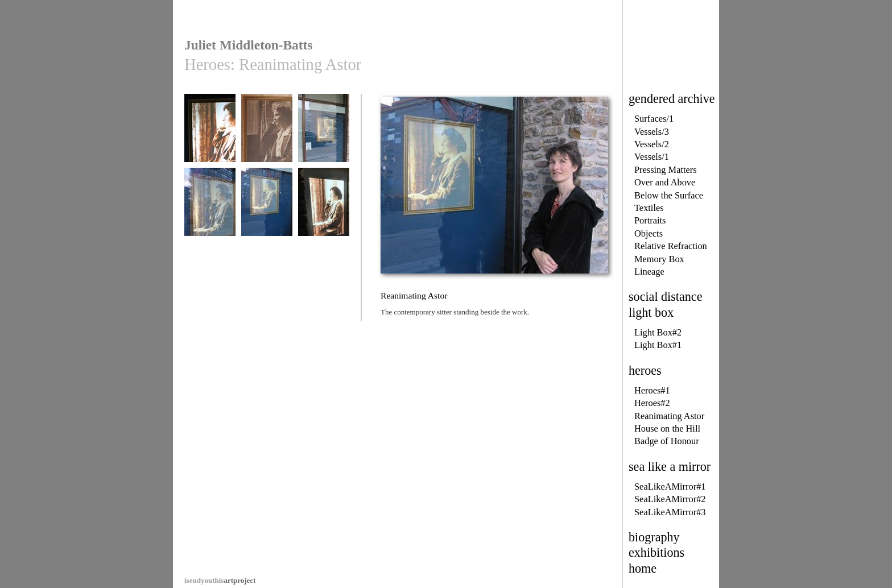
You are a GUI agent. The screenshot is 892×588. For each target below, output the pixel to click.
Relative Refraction (671, 246)
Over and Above (665, 182)
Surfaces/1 (654, 119)
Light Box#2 (658, 332)
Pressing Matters (666, 170)
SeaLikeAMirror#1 (670, 486)
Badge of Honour (667, 441)
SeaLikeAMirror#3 (670, 512)
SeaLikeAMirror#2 (670, 499)
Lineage (649, 272)
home (643, 568)
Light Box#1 (658, 345)
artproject (220, 580)
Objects (649, 233)
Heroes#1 (652, 390)
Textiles (649, 208)
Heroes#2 (652, 403)
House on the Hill (667, 428)
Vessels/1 (652, 157)
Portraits (650, 220)
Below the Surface (669, 195)
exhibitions (656, 552)
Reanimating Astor (669, 416)
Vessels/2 (652, 144)
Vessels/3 (652, 132)
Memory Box (659, 259)
